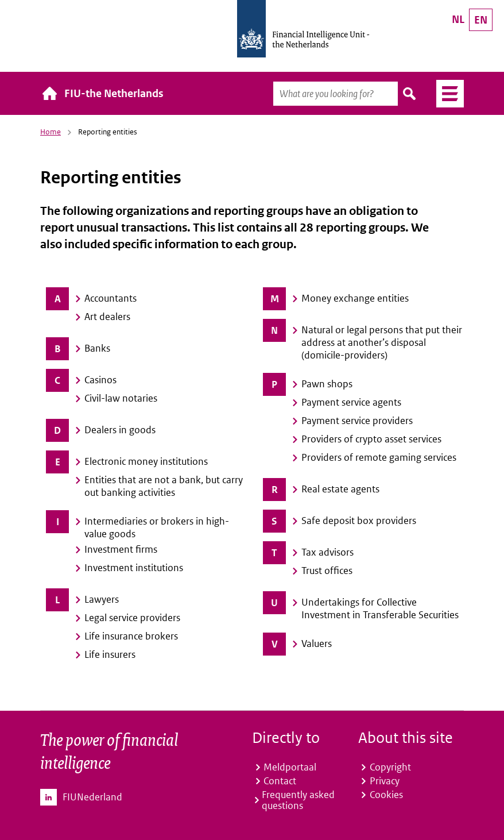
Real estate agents (340, 489)
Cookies (386, 795)
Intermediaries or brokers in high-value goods (157, 527)
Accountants (111, 298)
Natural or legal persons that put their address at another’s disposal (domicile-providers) (382, 342)
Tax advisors (327, 552)
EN (481, 20)
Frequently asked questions (298, 800)
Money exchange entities (355, 298)
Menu (446, 94)
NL (458, 19)
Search (410, 94)
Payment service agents (351, 402)
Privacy (385, 781)
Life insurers (110, 654)
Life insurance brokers (131, 636)
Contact (280, 781)
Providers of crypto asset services (371, 439)
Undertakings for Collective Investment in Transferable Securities (380, 608)
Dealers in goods (120, 430)
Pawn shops (327, 384)
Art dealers (107, 317)
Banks (97, 348)
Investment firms (121, 549)
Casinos (100, 380)
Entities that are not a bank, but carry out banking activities (164, 486)
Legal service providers (132, 618)
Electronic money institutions (146, 461)
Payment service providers (357, 421)
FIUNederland (92, 797)
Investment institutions (134, 568)
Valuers (317, 644)
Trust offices (327, 571)
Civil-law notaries (121, 398)
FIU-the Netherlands (114, 93)
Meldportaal (290, 768)
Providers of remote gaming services (379, 457)
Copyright (390, 768)
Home (51, 132)
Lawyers (102, 599)
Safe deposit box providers (359, 521)
